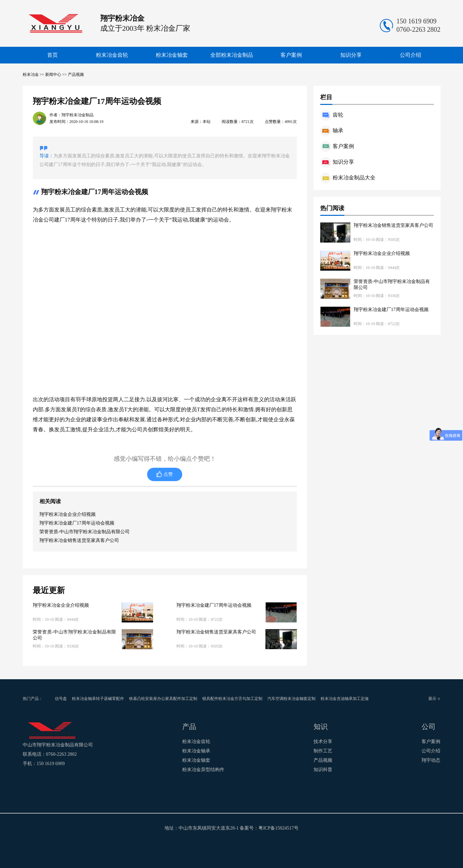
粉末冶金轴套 (172, 55)
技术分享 (323, 742)
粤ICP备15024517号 (278, 828)
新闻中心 (53, 75)
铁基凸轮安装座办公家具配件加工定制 (163, 699)
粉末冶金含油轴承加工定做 (345, 699)
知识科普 (323, 770)
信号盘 (61, 699)
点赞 (168, 474)
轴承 (332, 130)
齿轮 (332, 115)
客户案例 (291, 55)
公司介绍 (411, 55)
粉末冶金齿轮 (112, 55)
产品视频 (76, 75)
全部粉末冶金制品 (232, 55)
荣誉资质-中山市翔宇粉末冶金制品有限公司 (85, 532)
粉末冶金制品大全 (348, 178)
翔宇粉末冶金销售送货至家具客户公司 (79, 540)
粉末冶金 (31, 75)
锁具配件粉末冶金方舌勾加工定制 (232, 699)
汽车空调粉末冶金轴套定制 (292, 699)
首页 (52, 55)
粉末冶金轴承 (196, 751)
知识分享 (351, 55)
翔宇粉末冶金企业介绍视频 (68, 514)
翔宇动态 (431, 760)
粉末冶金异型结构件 (203, 770)
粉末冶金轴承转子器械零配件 (98, 699)
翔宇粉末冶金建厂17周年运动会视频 (77, 523)
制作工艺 (323, 751)
